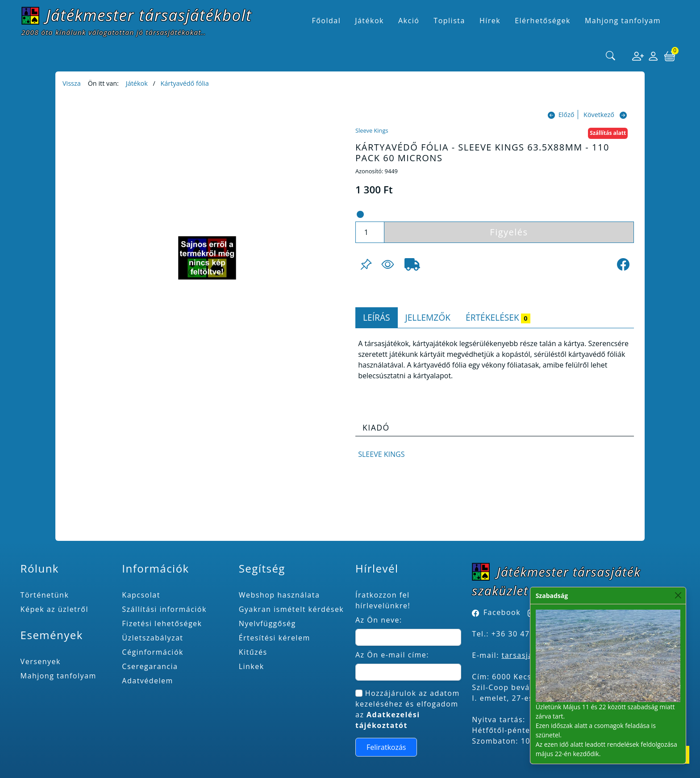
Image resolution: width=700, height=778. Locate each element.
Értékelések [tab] (498, 317)
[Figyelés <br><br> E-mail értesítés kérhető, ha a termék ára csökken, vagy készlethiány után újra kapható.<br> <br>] (387, 264)
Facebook (502, 612)
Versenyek (41, 661)
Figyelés (509, 232)
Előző (567, 115)
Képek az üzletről (54, 609)
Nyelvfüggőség (267, 623)
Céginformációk (153, 652)
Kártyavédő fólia (184, 83)
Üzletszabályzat (152, 638)
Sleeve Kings (372, 130)
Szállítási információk (164, 609)
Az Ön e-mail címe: (392, 655)
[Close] (678, 596)
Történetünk (45, 595)
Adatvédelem (148, 681)
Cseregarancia (150, 666)
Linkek (252, 666)
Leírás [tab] (377, 317)
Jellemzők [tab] (428, 317)
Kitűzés (253, 652)
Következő (599, 115)
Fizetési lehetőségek (162, 623)
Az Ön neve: (379, 620)
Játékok (137, 83)
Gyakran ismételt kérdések (292, 609)
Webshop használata (279, 595)
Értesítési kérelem (275, 638)
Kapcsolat (141, 595)
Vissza (72, 83)
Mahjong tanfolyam (58, 676)
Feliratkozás (386, 747)
